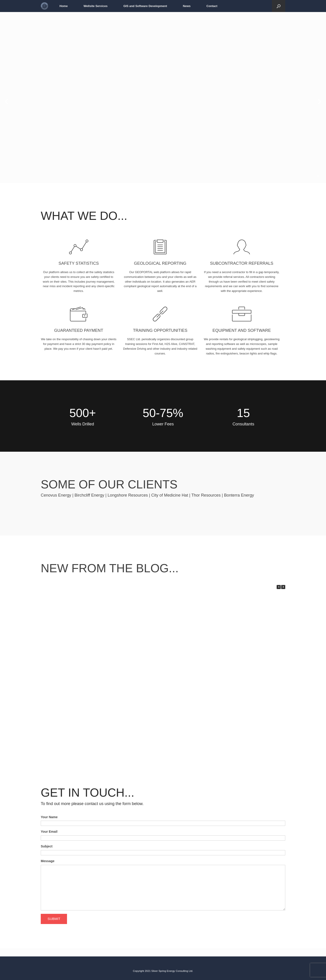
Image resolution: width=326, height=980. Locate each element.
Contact (212, 6)
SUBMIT (54, 919)
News (187, 6)
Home (64, 6)
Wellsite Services (96, 6)
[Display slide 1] (318, 176)
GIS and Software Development (145, 6)
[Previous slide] (6, 102)
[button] (283, 587)
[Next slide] (320, 102)
